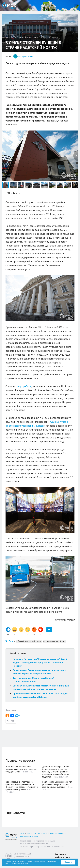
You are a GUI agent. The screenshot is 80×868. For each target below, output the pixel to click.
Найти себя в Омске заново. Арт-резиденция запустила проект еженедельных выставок (58, 784)
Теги (11, 641)
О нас (22, 834)
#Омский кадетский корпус (29, 641)
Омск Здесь (9, 6)
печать (55, 37)
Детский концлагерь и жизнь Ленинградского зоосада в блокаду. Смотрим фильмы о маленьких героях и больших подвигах (56, 772)
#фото (63, 641)
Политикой (25, 863)
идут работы (24, 386)
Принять (68, 862)
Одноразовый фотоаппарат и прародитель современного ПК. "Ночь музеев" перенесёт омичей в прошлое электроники (22, 786)
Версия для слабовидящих (62, 855)
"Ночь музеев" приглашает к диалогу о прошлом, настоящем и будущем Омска (21, 769)
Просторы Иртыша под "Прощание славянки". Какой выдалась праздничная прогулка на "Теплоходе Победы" (40, 662)
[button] (75, 133)
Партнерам (31, 834)
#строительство (51, 641)
